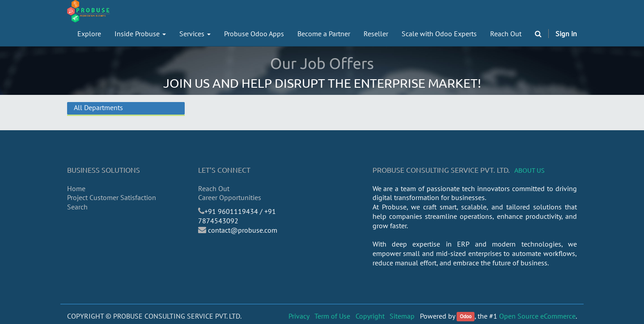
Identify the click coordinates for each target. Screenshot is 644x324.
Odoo (466, 317)
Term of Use (332, 316)
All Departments (98, 107)
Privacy (299, 316)
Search (77, 207)
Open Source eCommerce (537, 316)
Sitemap (402, 316)
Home (76, 188)
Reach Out (214, 188)
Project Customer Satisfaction (112, 197)
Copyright (370, 316)
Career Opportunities (230, 197)
